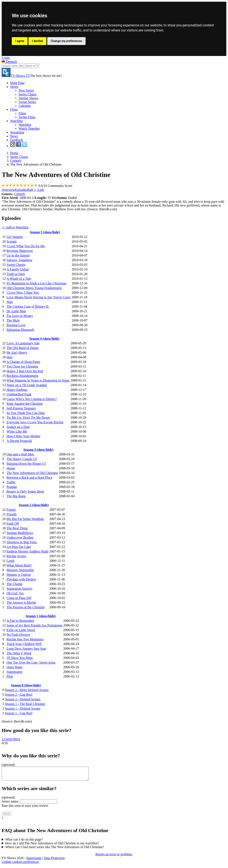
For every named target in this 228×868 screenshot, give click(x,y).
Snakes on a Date (18, 427)
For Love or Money (20, 316)
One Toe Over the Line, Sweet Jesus (31, 662)
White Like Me (17, 431)
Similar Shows (28, 98)
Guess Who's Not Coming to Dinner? (32, 399)
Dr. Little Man (16, 311)
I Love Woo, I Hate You (23, 293)
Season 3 (38, 450)
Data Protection (54, 861)
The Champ (14, 584)
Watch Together (29, 128)
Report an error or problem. (114, 857)
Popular (12, 487)
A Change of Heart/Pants (23, 362)
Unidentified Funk (19, 394)
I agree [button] (20, 41)
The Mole (13, 320)
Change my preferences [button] (66, 41)
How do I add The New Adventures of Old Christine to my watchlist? (52, 846)
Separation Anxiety (19, 589)
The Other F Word (19, 653)
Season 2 (34, 505)
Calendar (25, 106)
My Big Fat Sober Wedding (25, 519)
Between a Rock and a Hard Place (30, 477)
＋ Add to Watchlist (15, 227)
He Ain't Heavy (17, 352)
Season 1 (41, 616)
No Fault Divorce (18, 635)
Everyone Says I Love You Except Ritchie (35, 422)
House (11, 468)
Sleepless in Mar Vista (22, 542)
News (14, 136)
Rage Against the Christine (25, 404)
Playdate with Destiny (21, 579)
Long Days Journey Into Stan (26, 649)
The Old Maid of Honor (23, 348)
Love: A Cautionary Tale (23, 343)
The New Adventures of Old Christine (32, 473)
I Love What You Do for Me (26, 246)
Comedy (16, 161)
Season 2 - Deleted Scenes (23, 699)
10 (19, 739)
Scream (12, 241)
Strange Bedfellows (20, 533)
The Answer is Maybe (21, 602)
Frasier (11, 510)
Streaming (17, 132)
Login (6, 58)
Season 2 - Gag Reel (19, 695)
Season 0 (26, 685)
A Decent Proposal (19, 441)
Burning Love (16, 325)
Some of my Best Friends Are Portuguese (34, 625)
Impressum (34, 861)
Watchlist (16, 121)
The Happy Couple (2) (22, 459)
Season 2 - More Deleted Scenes (27, 690)
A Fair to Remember (20, 621)
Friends (12, 514)
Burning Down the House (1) (26, 464)
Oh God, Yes (15, 593)
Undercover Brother (20, 537)
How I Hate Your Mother (23, 436)
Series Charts (27, 94)
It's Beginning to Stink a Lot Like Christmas (36, 283)
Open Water (15, 667)
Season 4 (44, 339)
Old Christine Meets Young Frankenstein (34, 288)
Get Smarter (15, 237)
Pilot (10, 676)
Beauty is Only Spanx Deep (25, 491)
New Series (26, 90)
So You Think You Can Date (26, 413)
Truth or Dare (16, 274)
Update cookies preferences (20, 864)
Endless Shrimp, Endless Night (27, 551)
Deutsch (9, 62)
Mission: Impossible (20, 570)
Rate (30, 190)
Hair (9, 357)
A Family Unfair (18, 269)
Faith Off (13, 524)
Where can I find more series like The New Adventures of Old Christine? (55, 850)
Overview (8, 190)
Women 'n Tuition (19, 575)
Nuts (10, 302)
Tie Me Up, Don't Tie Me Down (28, 418)
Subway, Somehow (19, 260)
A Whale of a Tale (19, 279)
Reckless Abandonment (22, 376)
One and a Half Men (20, 454)
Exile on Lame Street (21, 630)
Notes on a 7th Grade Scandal (27, 385)
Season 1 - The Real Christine (25, 704)
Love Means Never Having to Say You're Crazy (39, 297)
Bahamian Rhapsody (21, 330)
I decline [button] (37, 41)
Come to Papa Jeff (19, 598)
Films (14, 109)
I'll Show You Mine (20, 658)
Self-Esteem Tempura (21, 408)
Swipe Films (27, 117)
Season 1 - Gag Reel (19, 713)
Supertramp (14, 672)
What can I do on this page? (24, 842)
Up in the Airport (18, 255)
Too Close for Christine (22, 366)
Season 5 (45, 232)
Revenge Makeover (20, 251)
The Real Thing (17, 528)
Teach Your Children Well (24, 644)
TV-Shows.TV (16, 76)
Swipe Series (27, 102)
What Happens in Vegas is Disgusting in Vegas (38, 380)
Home (14, 153)
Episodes (21, 190)
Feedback (17, 140)
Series (14, 87)
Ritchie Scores (16, 556)
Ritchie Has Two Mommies (25, 639)
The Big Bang (16, 496)
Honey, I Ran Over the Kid (25, 371)
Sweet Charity (16, 265)
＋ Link (39, 190)
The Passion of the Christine (26, 607)
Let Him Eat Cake (19, 547)
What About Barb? (19, 565)
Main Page (17, 83)
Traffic (11, 482)
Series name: (10, 804)
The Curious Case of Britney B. (28, 306)
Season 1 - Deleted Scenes (23, 708)
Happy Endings (17, 390)
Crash (10, 561)
